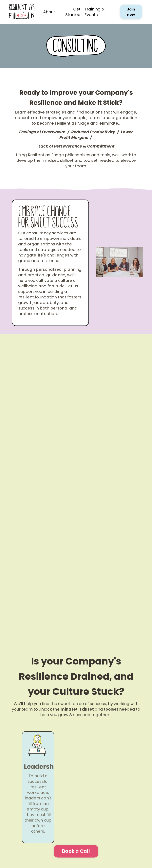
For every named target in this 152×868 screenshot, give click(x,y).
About (49, 12)
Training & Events (95, 12)
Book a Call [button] (76, 851)
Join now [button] (131, 12)
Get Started (73, 12)
